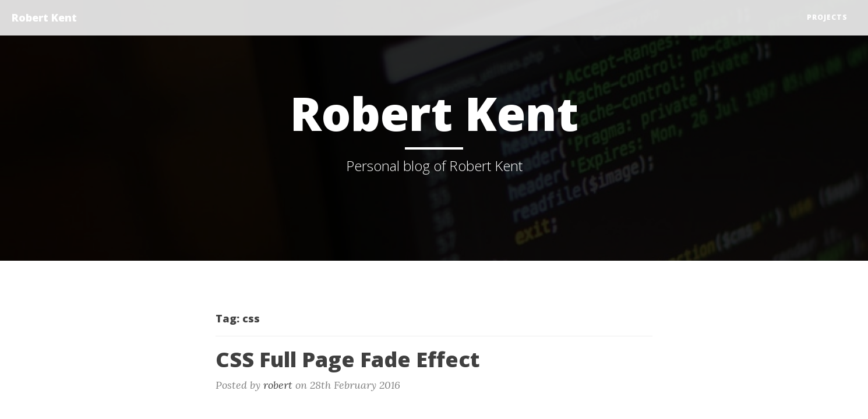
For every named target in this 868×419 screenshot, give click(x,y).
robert (278, 385)
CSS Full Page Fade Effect (348, 359)
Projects (827, 17)
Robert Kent (44, 17)
